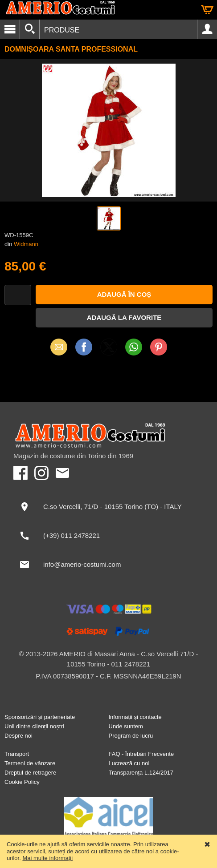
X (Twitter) (109, 350)
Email (59, 347)
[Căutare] (30, 29)
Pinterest (159, 347)
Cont (207, 29)
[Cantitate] (18, 295)
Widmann (26, 244)
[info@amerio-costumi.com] (108, 565)
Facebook (84, 347)
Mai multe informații (47, 858)
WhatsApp (134, 347)
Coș (207, 10)
